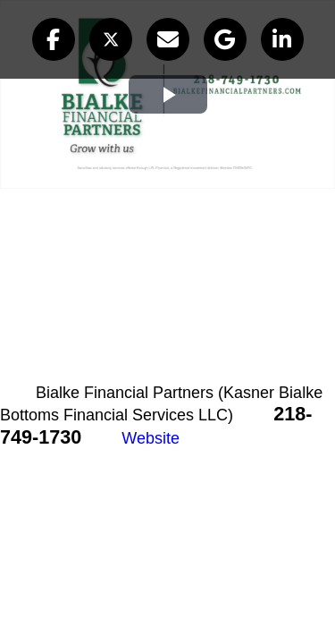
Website (151, 438)
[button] (54, 39)
